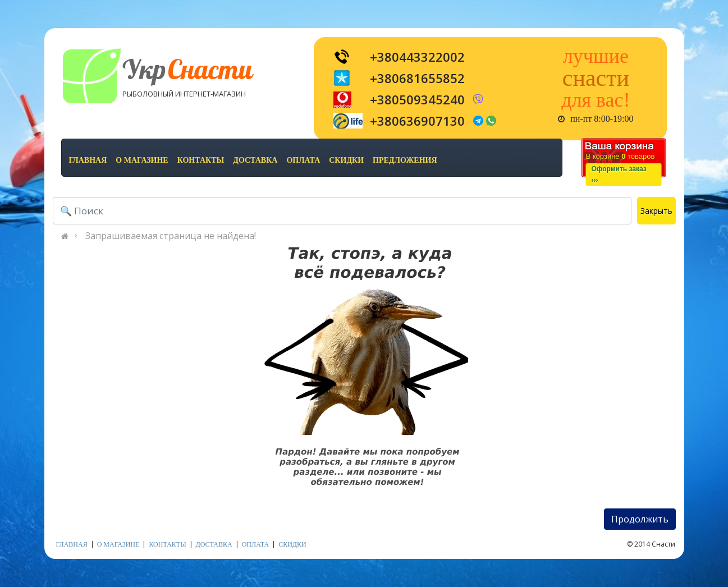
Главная (88, 160)
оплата (303, 160)
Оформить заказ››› (619, 175)
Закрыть (656, 211)
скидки (346, 160)
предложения (405, 160)
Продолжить (640, 519)
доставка (255, 160)
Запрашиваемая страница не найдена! (171, 236)
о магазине (142, 160)
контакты (201, 160)
